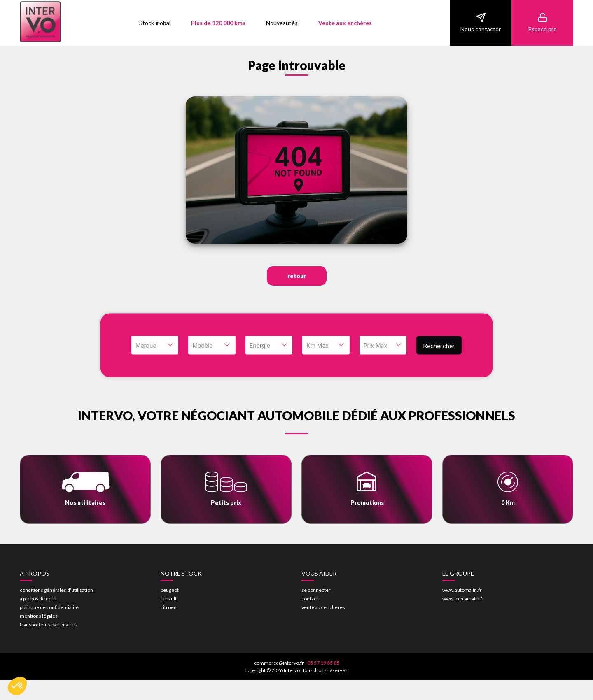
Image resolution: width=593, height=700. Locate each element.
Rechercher (439, 345)
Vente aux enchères (345, 23)
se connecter (316, 590)
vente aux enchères (323, 607)
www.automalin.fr (462, 590)
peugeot (170, 590)
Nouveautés (282, 23)
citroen (169, 607)
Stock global (155, 23)
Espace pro (543, 22)
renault (169, 599)
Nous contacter (481, 22)
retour (297, 276)
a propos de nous (38, 599)
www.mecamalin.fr (463, 599)
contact (310, 599)
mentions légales (39, 616)
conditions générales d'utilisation (56, 590)
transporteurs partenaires (48, 624)
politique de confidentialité (49, 607)
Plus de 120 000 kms (218, 23)
